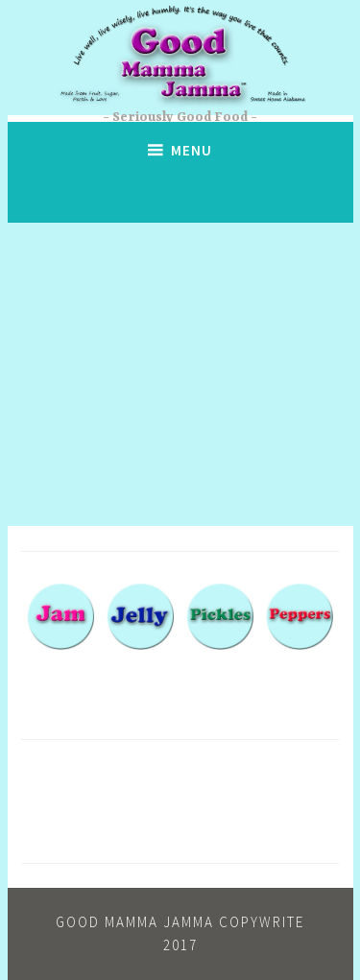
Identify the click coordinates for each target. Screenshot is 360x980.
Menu (192, 150)
